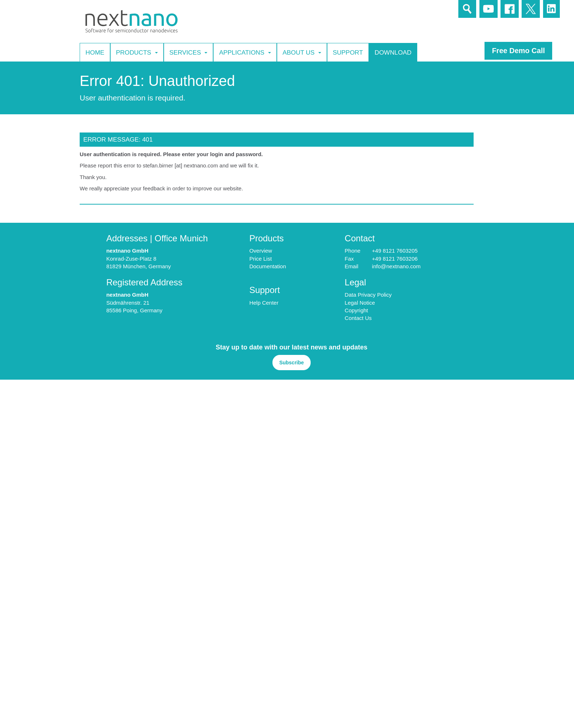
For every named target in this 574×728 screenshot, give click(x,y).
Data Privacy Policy (368, 295)
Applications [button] (245, 52)
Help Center (264, 303)
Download (393, 52)
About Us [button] (302, 52)
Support (348, 52)
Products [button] (137, 52)
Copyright (356, 310)
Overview (261, 251)
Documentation (268, 266)
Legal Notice (360, 303)
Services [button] (189, 52)
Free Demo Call (518, 51)
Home (95, 52)
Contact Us (358, 318)
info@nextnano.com (396, 266)
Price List (260, 259)
